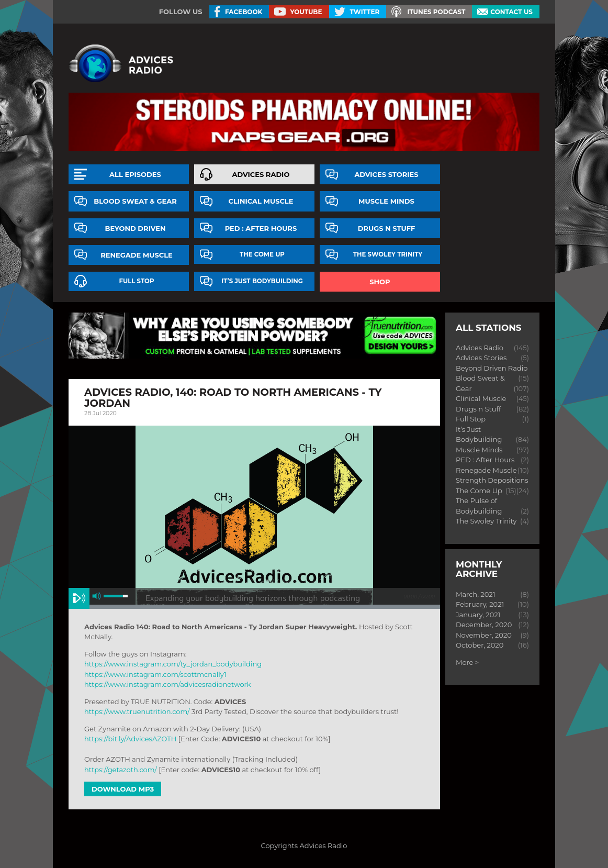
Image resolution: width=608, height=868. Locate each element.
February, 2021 (480, 604)
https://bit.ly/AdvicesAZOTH (130, 739)
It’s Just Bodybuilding (262, 281)
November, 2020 (484, 635)
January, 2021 (478, 615)
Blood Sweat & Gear (135, 201)
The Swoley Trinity (388, 254)
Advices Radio (261, 174)
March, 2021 (475, 594)
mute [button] (97, 596)
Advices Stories (386, 174)
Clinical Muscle (261, 201)
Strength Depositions (492, 480)
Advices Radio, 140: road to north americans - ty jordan (233, 398)
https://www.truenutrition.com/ (137, 711)
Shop (380, 282)
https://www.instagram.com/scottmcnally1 (155, 674)
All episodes (135, 174)
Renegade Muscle (137, 255)
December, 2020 (484, 625)
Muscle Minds (386, 201)
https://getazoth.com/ (121, 770)
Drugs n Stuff (387, 228)
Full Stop (137, 281)
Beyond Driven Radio (492, 368)
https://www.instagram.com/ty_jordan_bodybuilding (173, 664)
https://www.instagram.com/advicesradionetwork (167, 684)
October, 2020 (480, 645)
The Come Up (262, 254)
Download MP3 (123, 789)
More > (467, 662)
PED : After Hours (261, 228)
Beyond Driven (136, 228)
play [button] (79, 598)
